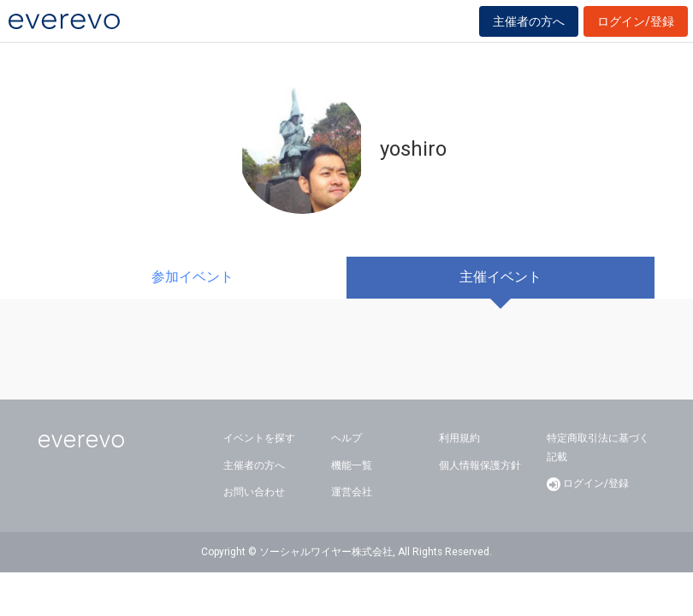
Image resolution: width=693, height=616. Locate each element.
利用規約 (459, 438)
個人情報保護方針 (480, 465)
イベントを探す (259, 438)
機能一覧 (352, 465)
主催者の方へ (529, 21)
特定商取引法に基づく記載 (598, 447)
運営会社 (352, 492)
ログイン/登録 (636, 21)
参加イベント (192, 277)
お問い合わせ (254, 492)
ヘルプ (346, 438)
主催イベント (500, 277)
